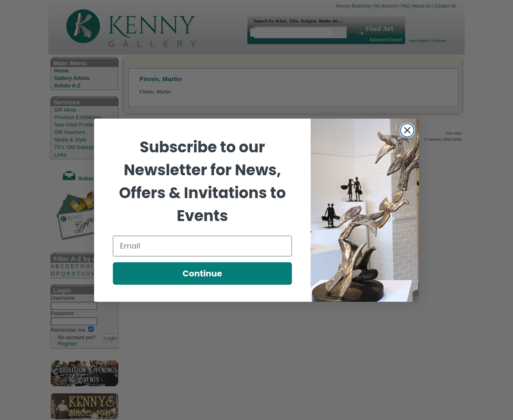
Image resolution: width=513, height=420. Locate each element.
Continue (203, 273)
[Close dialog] (407, 130)
